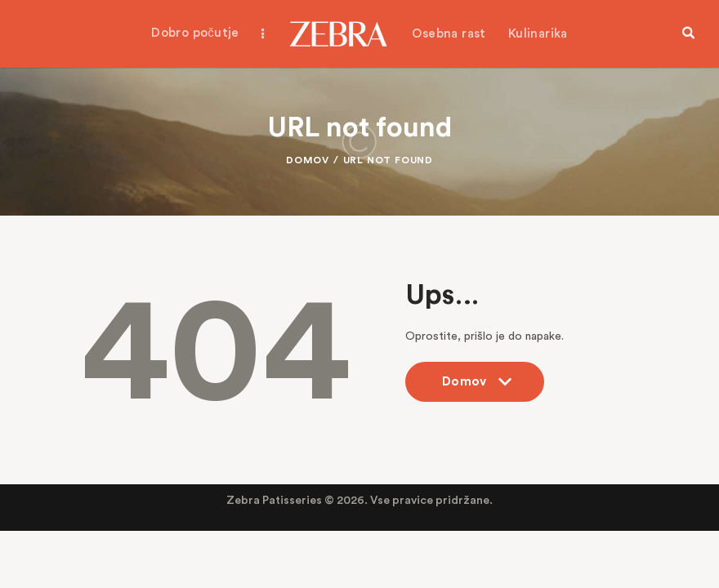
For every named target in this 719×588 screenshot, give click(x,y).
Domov (308, 160)
